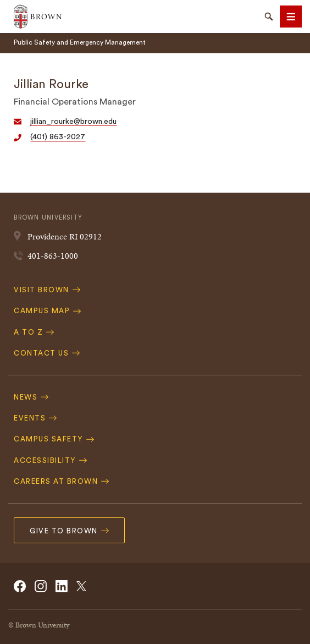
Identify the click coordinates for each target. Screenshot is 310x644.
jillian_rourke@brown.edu (73, 122)
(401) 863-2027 (58, 137)
